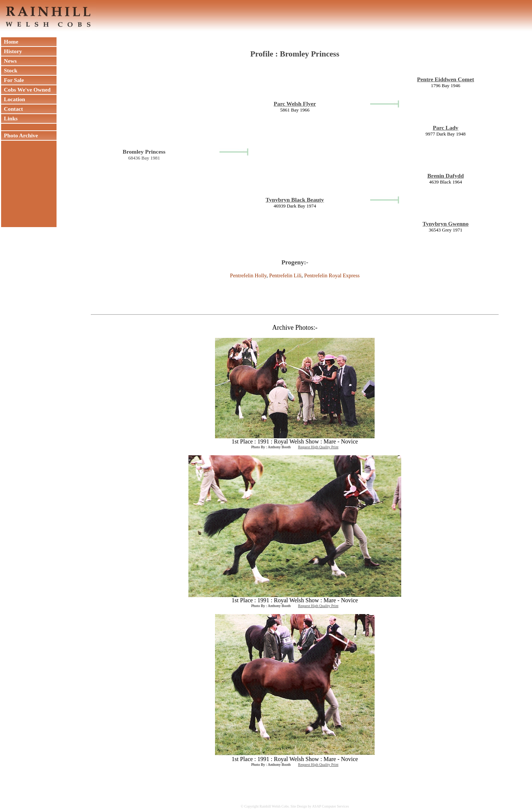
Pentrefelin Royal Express (332, 275)
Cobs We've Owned (26, 90)
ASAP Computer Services (331, 806)
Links (9, 118)
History (12, 51)
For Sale (13, 80)
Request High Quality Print (318, 447)
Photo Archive (20, 135)
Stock (9, 70)
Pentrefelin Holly (248, 275)
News (9, 61)
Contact (12, 109)
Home (10, 42)
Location (13, 99)
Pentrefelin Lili (285, 275)
